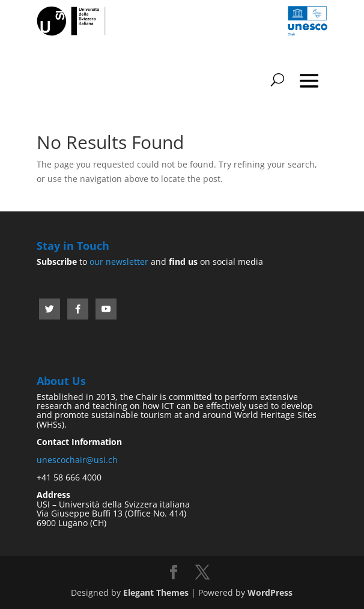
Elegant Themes (156, 592)
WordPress (270, 592)
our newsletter (119, 262)
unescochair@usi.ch (77, 460)
